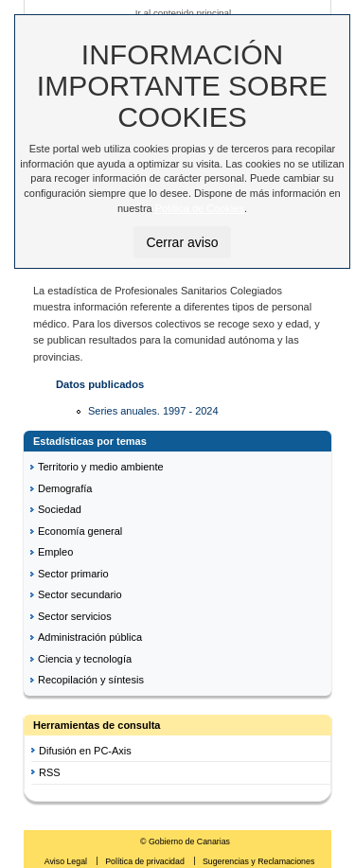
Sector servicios (75, 616)
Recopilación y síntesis (91, 680)
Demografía (65, 488)
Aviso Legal (67, 861)
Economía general (80, 531)
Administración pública (90, 637)
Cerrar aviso (182, 242)
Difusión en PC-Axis (85, 751)
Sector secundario (80, 594)
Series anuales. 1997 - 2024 (153, 411)
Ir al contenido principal (184, 13)
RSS (50, 772)
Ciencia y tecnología (85, 659)
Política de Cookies (200, 208)
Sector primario (73, 574)
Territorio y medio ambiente (101, 467)
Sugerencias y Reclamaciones (258, 861)
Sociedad (60, 509)
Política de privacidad (146, 861)
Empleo (55, 552)
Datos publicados (100, 384)
